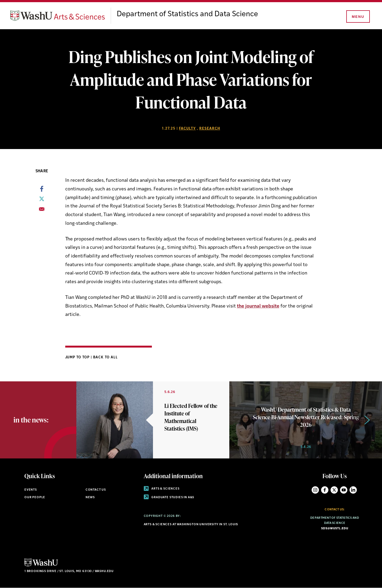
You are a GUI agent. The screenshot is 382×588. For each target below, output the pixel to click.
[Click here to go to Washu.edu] (41, 566)
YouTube (344, 490)
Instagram (315, 490)
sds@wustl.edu (335, 529)
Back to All (105, 357)
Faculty (187, 129)
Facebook (325, 490)
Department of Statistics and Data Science (187, 14)
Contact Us (96, 490)
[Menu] (358, 17)
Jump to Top (78, 357)
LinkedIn (353, 490)
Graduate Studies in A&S (169, 498)
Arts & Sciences (162, 489)
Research (210, 129)
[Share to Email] (42, 211)
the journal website (258, 306)
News (90, 498)
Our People (35, 498)
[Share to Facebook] (42, 190)
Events (31, 490)
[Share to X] (42, 200)
